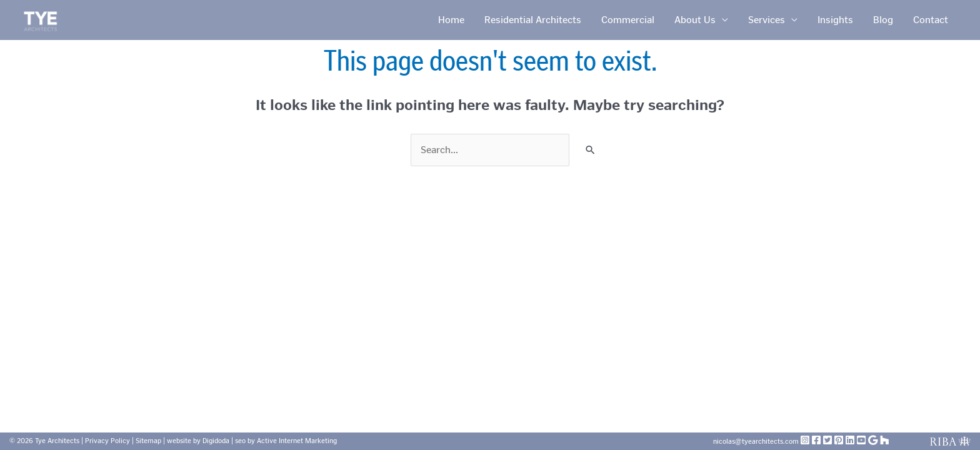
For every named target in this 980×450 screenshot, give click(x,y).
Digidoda (216, 441)
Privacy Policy (107, 441)
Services (767, 20)
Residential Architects (533, 20)
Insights (835, 20)
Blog (883, 20)
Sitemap (148, 441)
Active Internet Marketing (297, 441)
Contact (931, 20)
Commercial (628, 20)
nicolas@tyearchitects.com (757, 442)
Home (451, 20)
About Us (695, 20)
